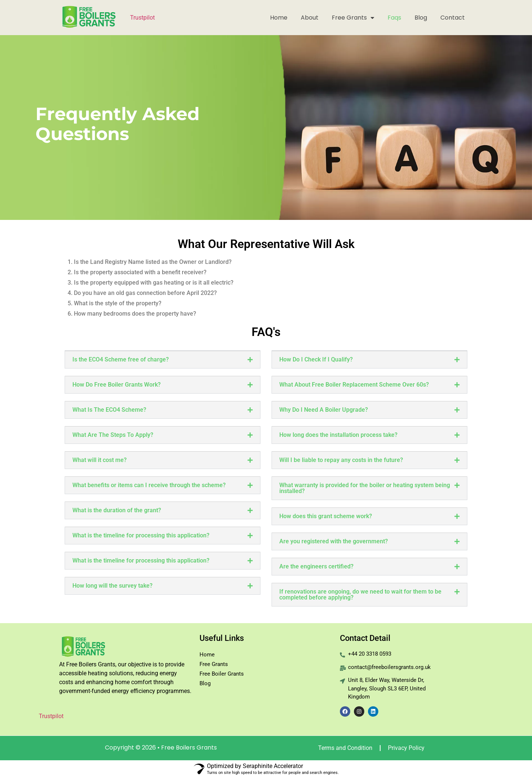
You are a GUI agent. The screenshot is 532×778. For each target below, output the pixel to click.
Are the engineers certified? (316, 566)
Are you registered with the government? (334, 541)
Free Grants (353, 18)
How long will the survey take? (112, 586)
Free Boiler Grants (222, 674)
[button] (163, 359)
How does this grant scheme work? (326, 516)
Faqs (394, 18)
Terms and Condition (345, 748)
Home (279, 18)
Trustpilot (142, 18)
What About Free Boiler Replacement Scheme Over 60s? (354, 385)
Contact (453, 18)
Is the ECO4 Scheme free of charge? (121, 359)
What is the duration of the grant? (117, 510)
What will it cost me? (100, 460)
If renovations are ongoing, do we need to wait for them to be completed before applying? (360, 594)
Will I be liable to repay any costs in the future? (341, 460)
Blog (421, 18)
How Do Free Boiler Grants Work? (117, 385)
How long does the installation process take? (338, 435)
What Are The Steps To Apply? (113, 435)
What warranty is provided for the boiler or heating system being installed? (365, 488)
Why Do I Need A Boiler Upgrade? (324, 410)
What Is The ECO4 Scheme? (109, 410)
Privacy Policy (406, 748)
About (310, 18)
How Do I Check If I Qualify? (316, 359)
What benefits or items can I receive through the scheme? (149, 485)
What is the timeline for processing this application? (141, 535)
